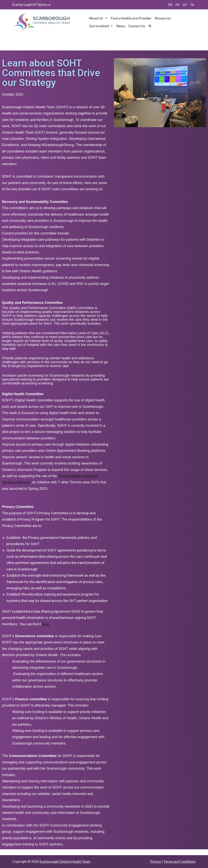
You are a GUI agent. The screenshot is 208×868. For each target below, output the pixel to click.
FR (177, 5)
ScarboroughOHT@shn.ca (32, 5)
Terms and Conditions (180, 861)
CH (185, 5)
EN (170, 5)
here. (46, 624)
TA (192, 5)
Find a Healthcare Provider (131, 18)
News (121, 26)
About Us (98, 18)
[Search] (150, 26)
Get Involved (101, 26)
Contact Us (137, 26)
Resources (163, 18)
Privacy (156, 861)
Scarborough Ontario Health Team (65, 861)
